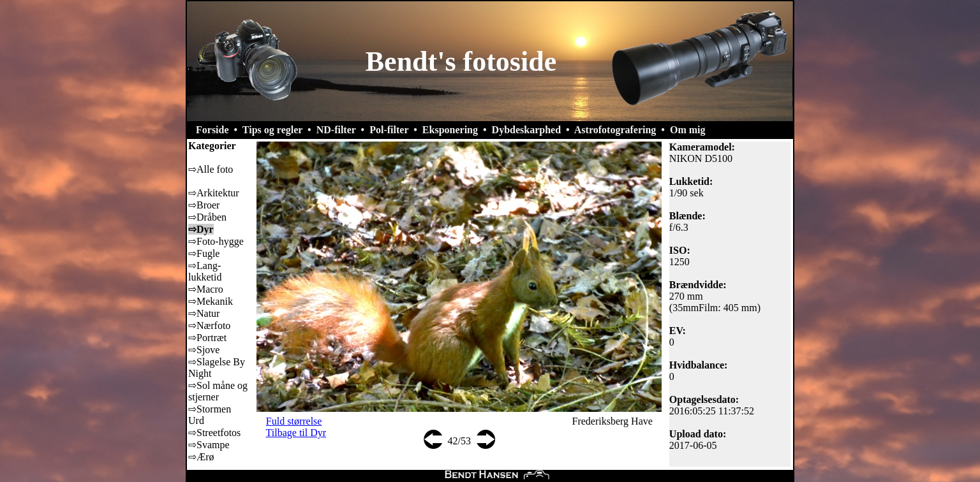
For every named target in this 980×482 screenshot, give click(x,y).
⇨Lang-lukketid (205, 271)
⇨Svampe (209, 445)
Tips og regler (272, 130)
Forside (212, 130)
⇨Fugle (204, 253)
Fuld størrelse (294, 421)
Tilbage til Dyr (296, 433)
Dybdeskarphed (526, 130)
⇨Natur (204, 313)
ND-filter (336, 130)
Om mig (688, 130)
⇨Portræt (207, 338)
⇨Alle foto (211, 169)
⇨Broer (204, 205)
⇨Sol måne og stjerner (218, 391)
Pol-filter (389, 130)
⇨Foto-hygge (216, 241)
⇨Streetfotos (214, 433)
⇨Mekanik (211, 301)
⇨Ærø (201, 457)
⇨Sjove (204, 350)
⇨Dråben (207, 217)
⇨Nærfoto (209, 325)
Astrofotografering (615, 130)
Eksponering (450, 130)
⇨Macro (206, 289)
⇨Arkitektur (214, 193)
